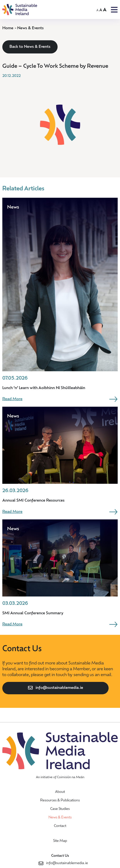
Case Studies (60, 809)
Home (8, 28)
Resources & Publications (60, 801)
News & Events (30, 28)
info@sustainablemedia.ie (59, 688)
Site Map (60, 841)
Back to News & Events (30, 47)
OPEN (114, 10)
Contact (60, 826)
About (60, 792)
